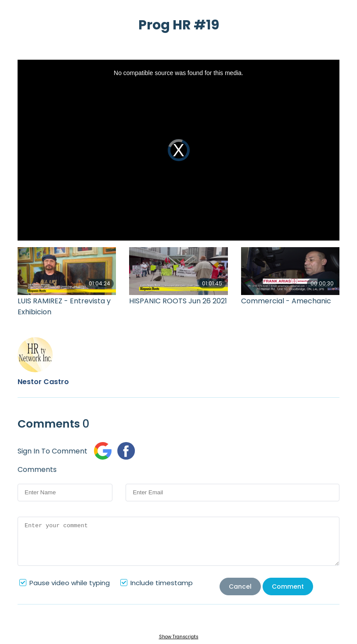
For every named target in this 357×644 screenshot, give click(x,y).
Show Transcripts (179, 637)
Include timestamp (162, 583)
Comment (288, 586)
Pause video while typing (70, 583)
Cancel (240, 586)
